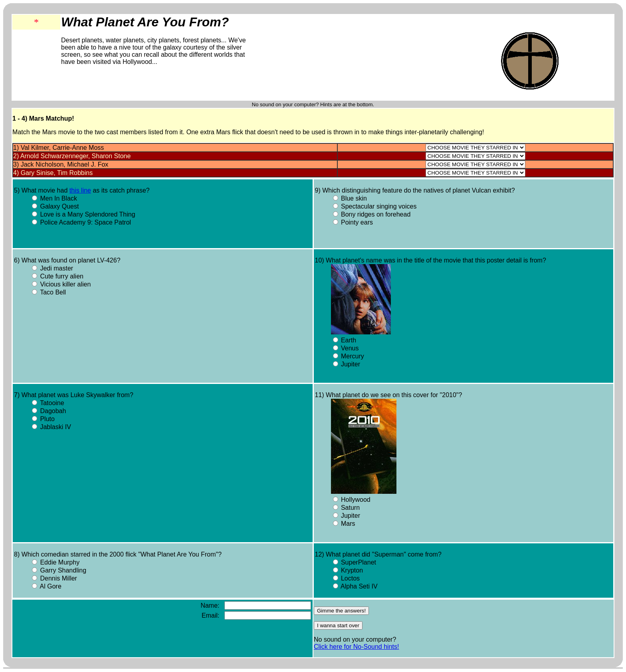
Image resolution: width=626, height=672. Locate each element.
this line (80, 190)
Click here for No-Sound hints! (356, 647)
